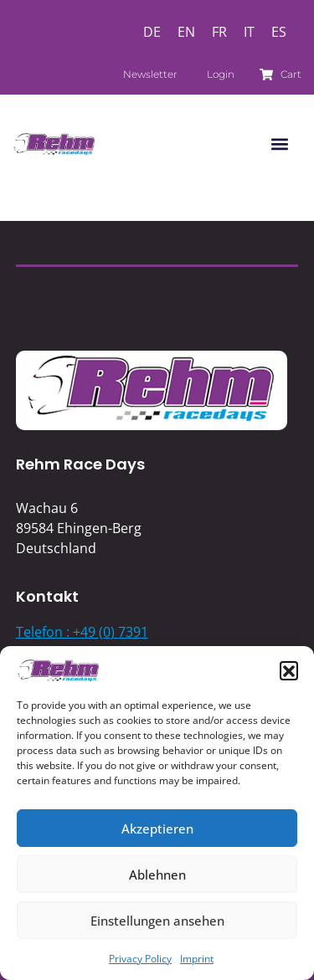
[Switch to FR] (219, 31)
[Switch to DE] (152, 31)
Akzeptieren (157, 829)
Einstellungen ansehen (157, 921)
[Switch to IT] (249, 31)
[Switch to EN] (186, 31)
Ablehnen (157, 875)
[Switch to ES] (279, 31)
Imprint (197, 959)
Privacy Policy (140, 959)
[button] (289, 670)
